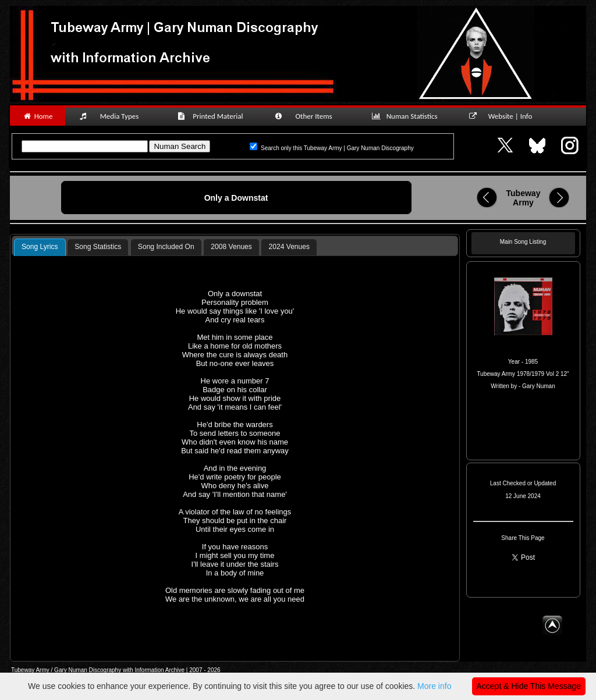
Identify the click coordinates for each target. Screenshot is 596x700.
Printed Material (212, 116)
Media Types (114, 116)
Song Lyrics (40, 247)
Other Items (310, 116)
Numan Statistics (407, 116)
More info (434, 686)
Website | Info (504, 116)
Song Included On (166, 247)
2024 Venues (289, 247)
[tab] (40, 247)
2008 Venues (231, 247)
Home (38, 116)
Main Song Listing (523, 242)
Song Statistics (98, 247)
